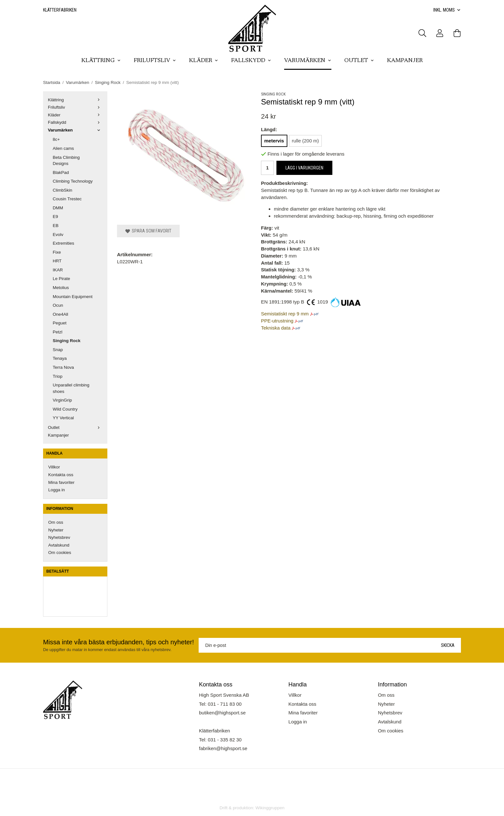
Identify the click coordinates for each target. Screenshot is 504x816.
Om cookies (60, 553)
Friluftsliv (155, 61)
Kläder (204, 61)
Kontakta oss (61, 475)
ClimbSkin (63, 190)
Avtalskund (59, 545)
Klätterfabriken (60, 10)
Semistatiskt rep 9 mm (285, 314)
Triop (58, 376)
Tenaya (60, 358)
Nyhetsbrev (59, 537)
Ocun (58, 305)
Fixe (57, 252)
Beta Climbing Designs (66, 161)
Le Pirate (61, 279)
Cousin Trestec (67, 199)
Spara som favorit (148, 231)
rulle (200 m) (305, 141)
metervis (274, 141)
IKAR (58, 270)
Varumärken (308, 61)
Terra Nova (63, 367)
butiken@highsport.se (222, 713)
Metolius (61, 288)
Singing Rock (67, 341)
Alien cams (63, 148)
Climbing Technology (73, 181)
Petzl (58, 332)
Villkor (54, 467)
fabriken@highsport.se (223, 748)
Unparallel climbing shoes (71, 388)
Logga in (57, 490)
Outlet (359, 61)
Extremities (63, 243)
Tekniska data (276, 328)
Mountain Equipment (73, 297)
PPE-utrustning (277, 321)
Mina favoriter (61, 482)
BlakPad (61, 172)
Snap (58, 350)
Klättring (101, 61)
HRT (57, 261)
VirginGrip (62, 400)
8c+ (56, 139)
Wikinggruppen (270, 808)
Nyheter (56, 530)
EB (56, 226)
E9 (55, 217)
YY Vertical (63, 418)
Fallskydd (251, 61)
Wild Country (65, 409)
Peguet (60, 323)
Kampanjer (405, 61)
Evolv (58, 235)
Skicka (448, 645)
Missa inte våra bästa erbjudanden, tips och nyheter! (118, 642)
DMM (58, 208)
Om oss (56, 522)
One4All (60, 314)
